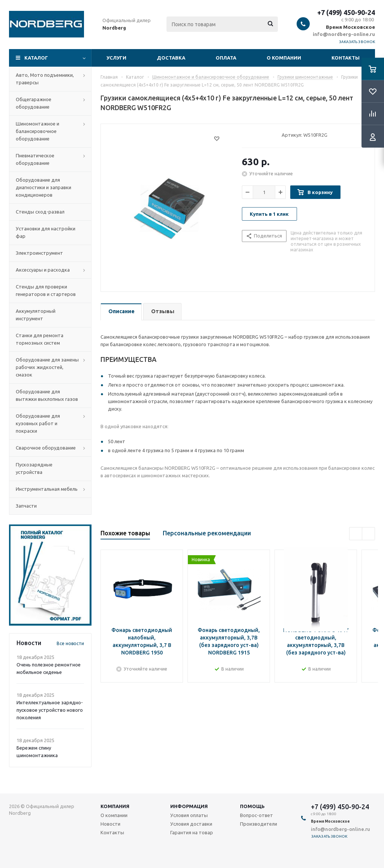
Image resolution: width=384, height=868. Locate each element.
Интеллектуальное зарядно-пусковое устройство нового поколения (50, 710)
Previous (356, 534)
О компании (284, 58)
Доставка (171, 58)
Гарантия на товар (192, 832)
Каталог (36, 58)
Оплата (226, 58)
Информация (189, 806)
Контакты (346, 58)
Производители (259, 824)
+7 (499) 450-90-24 (346, 12)
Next (368, 534)
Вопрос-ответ (256, 815)
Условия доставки (191, 824)
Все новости (70, 643)
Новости (110, 824)
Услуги (116, 58)
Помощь (252, 806)
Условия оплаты (189, 815)
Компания (115, 806)
